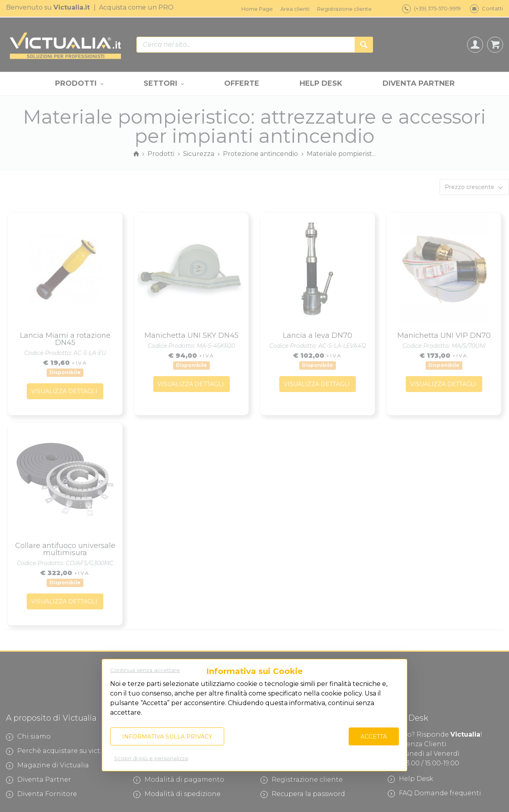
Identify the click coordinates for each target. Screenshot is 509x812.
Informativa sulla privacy (167, 737)
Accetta (374, 737)
